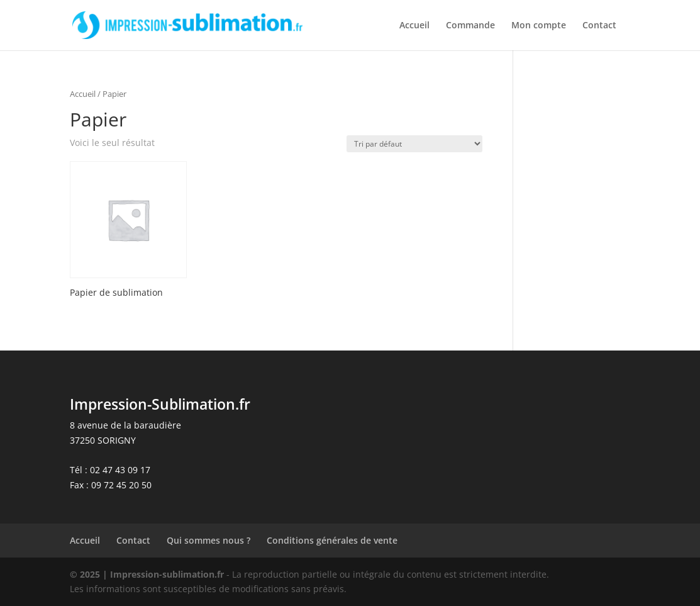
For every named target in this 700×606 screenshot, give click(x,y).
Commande (470, 26)
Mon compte (539, 26)
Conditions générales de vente (332, 540)
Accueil (414, 26)
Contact (599, 26)
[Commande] (414, 144)
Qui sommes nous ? (208, 540)
